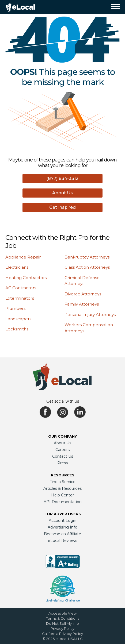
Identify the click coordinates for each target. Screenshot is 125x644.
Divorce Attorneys (83, 294)
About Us (63, 193)
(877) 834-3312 (62, 178)
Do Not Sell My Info (63, 623)
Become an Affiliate (63, 534)
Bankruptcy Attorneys (87, 257)
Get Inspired (63, 207)
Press (63, 463)
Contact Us (63, 456)
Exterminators (20, 298)
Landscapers (18, 319)
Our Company (63, 436)
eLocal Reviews (63, 541)
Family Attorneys (82, 304)
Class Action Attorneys (87, 267)
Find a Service (63, 482)
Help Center (63, 495)
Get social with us (63, 401)
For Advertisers (63, 514)
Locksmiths (17, 329)
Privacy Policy (63, 628)
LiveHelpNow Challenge (63, 600)
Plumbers (15, 308)
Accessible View (63, 613)
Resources (63, 475)
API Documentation (63, 502)
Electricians (17, 267)
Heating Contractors (26, 278)
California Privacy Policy (63, 634)
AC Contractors (21, 288)
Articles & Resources (63, 488)
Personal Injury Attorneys (90, 315)
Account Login (63, 520)
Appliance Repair (23, 257)
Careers (63, 450)
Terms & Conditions (63, 618)
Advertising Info (63, 527)
